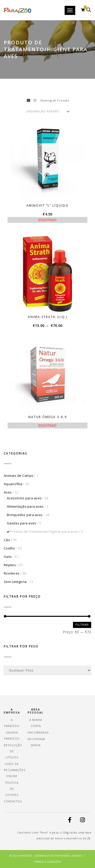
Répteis (10, 565)
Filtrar (82, 625)
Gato (8, 557)
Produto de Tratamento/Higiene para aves (44, 531)
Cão (7, 540)
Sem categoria (15, 582)
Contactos (13, 801)
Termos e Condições (48, 862)
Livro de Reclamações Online (15, 770)
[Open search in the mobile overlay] (89, 10)
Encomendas (38, 733)
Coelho (9, 548)
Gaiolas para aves (22, 523)
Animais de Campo (19, 476)
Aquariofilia (13, 484)
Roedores (12, 573)
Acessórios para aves (24, 498)
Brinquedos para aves (25, 515)
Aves (8, 492)
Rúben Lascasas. (72, 856)
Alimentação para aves (25, 506)
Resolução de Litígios (13, 751)
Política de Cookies (12, 789)
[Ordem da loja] (48, 111)
